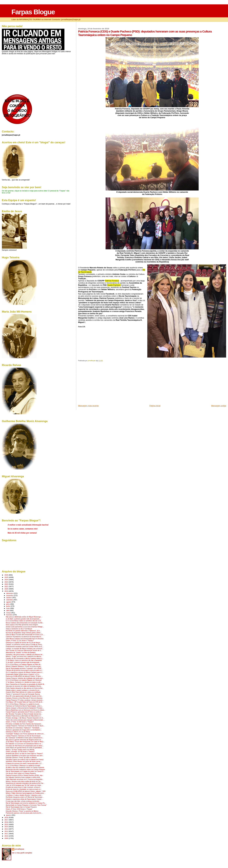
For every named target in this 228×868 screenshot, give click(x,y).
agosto (9, 602)
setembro (10, 600)
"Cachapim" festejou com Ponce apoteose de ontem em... (25, 734)
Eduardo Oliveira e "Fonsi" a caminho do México (22, 811)
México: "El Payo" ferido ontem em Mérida (20, 750)
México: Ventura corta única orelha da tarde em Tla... (24, 781)
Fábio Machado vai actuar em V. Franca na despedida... (25, 779)
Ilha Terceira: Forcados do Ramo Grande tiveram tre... (24, 714)
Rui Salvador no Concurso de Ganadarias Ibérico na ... (24, 744)
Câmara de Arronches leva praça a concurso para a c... (25, 670)
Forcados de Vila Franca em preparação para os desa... (25, 746)
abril (8, 611)
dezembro (10, 593)
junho (8, 606)
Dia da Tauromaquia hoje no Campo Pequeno (21, 807)
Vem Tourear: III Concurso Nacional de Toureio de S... (24, 650)
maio (8, 608)
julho (8, 604)
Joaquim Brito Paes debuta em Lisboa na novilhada (23, 692)
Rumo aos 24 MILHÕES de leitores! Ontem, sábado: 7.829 (26, 791)
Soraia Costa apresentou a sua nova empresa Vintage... (25, 627)
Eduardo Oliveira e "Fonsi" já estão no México (21, 758)
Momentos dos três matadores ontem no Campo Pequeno (25, 769)
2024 (7, 580)
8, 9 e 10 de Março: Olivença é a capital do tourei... (23, 704)
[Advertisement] (100, 384)
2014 (7, 827)
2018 (7, 817)
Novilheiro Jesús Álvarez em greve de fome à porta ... (24, 761)
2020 (7, 589)
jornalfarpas (19, 849)
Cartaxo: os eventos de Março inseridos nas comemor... (25, 649)
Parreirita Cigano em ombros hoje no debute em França (25, 760)
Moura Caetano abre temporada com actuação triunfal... (25, 623)
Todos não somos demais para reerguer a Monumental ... (25, 720)
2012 (7, 831)
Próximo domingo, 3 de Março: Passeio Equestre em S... (25, 718)
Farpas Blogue (33, 12)
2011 (7, 834)
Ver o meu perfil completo (22, 853)
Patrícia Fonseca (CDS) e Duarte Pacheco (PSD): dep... (25, 775)
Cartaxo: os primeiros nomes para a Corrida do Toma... (24, 645)
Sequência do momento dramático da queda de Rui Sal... (25, 783)
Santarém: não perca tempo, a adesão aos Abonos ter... (25, 655)
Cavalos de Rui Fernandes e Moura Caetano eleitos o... (25, 659)
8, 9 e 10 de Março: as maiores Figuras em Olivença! (24, 680)
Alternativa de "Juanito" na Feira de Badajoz (21, 653)
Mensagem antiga (219, 406)
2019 (7, 591)
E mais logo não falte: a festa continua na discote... (23, 801)
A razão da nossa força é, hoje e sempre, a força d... (23, 787)
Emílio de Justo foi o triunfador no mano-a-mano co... (24, 789)
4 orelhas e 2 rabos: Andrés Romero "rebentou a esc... (24, 795)
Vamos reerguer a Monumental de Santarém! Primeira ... (25, 708)
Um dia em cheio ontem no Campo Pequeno (21, 773)
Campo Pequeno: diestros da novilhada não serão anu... (25, 678)
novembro (10, 596)
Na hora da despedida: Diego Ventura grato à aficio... (24, 633)
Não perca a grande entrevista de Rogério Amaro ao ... (24, 740)
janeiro (9, 815)
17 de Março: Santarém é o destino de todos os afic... (24, 682)
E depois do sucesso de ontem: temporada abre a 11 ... (25, 764)
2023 (7, 582)
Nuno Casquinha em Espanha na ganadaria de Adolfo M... (26, 684)
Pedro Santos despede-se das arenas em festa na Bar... (25, 688)
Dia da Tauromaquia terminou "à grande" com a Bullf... (24, 668)
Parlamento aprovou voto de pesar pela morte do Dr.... (24, 813)
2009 (7, 838)
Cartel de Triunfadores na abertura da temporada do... (24, 637)
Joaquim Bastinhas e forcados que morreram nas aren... (25, 756)
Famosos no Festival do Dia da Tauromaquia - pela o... (24, 706)
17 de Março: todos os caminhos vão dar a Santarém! (24, 660)
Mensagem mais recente (88, 406)
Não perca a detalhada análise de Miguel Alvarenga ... (24, 617)
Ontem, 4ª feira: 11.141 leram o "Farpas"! (20, 641)
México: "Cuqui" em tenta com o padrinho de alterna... (24, 656)
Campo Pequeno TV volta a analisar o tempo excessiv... (25, 700)
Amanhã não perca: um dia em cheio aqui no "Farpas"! (24, 754)
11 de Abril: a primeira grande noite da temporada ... (23, 619)
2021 (7, 586)
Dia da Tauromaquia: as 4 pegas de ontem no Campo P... (25, 771)
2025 (7, 577)
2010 (7, 836)
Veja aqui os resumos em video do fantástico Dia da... (24, 686)
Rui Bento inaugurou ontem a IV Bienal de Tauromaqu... (25, 797)
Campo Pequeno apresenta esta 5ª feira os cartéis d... (24, 712)
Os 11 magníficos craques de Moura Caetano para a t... (25, 672)
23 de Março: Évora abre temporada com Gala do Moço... (25, 742)
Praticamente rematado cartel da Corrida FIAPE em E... (25, 647)
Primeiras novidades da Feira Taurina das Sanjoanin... (24, 724)
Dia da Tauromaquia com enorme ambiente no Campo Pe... (26, 803)
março (9, 613)
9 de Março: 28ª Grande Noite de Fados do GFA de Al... (25, 702)
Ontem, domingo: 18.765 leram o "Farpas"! (20, 752)
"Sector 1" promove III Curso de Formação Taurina (23, 694)
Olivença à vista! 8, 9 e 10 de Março (18, 732)
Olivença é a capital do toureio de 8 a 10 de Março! (23, 643)
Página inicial (155, 406)
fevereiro (10, 615)
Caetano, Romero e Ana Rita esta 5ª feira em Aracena (24, 698)
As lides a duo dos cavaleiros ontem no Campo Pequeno (25, 767)
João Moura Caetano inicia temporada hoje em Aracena (25, 639)
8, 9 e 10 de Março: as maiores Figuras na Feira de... (24, 664)
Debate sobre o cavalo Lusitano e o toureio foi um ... (23, 690)
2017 (7, 820)
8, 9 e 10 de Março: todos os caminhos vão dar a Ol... (24, 621)
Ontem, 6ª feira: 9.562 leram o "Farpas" (19, 809)
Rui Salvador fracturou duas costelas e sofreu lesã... (23, 777)
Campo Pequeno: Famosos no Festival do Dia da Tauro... (25, 726)
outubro (9, 598)
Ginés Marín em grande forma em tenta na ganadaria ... (25, 748)
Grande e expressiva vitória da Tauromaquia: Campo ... (24, 799)
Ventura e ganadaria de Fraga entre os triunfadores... (24, 730)
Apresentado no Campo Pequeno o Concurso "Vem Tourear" (26, 805)
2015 (7, 824)
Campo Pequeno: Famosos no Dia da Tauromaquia (23, 736)
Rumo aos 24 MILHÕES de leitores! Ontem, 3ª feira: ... (24, 676)
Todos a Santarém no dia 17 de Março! (19, 629)
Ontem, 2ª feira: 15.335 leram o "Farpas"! (20, 722)
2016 (7, 822)
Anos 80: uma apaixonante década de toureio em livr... (24, 696)
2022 (7, 584)
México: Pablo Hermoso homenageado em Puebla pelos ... (26, 793)
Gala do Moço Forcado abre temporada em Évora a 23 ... (25, 635)
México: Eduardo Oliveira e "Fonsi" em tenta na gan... (24, 666)
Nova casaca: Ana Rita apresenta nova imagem (22, 625)
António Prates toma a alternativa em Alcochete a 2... (24, 716)
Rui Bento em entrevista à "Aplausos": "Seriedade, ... (24, 728)
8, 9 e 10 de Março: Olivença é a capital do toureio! (23, 766)
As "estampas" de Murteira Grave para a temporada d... (25, 738)
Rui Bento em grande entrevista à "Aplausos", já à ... (24, 631)
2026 (7, 575)
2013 (7, 829)
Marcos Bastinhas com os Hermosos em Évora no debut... (26, 710)
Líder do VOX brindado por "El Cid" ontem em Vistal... (24, 785)
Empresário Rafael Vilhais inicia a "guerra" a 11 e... (23, 674)
